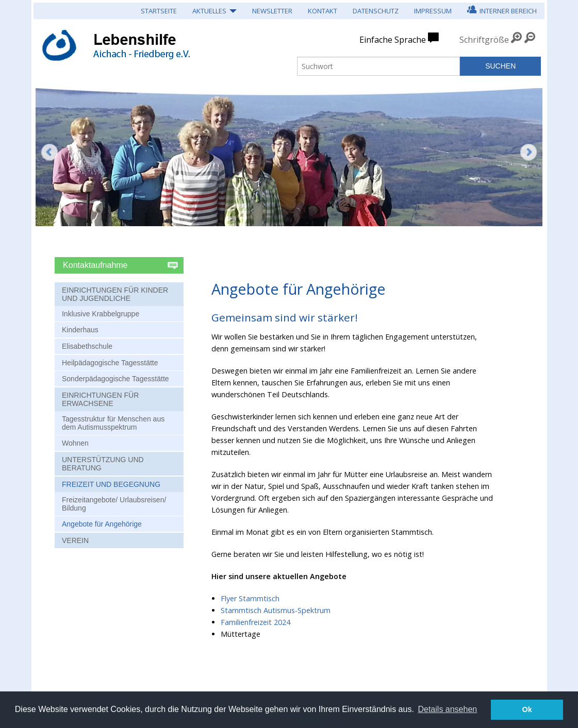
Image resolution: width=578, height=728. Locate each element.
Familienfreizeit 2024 (255, 622)
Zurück (49, 152)
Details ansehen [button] (447, 709)
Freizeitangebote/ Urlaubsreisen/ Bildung (114, 504)
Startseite (159, 11)
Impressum (433, 11)
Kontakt (323, 11)
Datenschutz (376, 11)
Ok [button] (527, 709)
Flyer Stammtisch (250, 598)
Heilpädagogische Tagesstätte (110, 363)
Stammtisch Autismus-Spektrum (276, 610)
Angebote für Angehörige (102, 524)
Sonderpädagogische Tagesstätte (115, 379)
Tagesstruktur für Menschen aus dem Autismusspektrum (113, 423)
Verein (75, 540)
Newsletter (272, 11)
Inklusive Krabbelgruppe (101, 314)
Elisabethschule (87, 346)
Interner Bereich (502, 10)
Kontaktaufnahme (96, 265)
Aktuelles (209, 11)
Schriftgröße (484, 40)
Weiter (529, 160)
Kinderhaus (80, 330)
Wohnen (75, 443)
